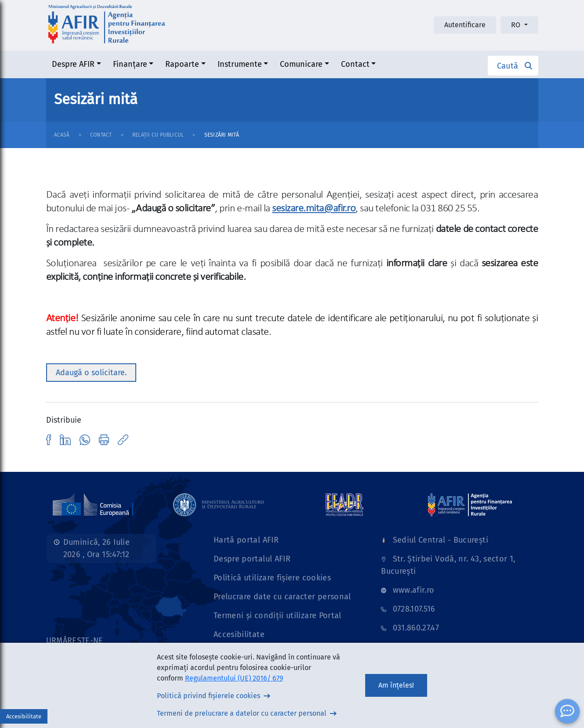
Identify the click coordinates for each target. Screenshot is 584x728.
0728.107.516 (414, 609)
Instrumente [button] (240, 64)
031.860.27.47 (416, 628)
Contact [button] (355, 64)
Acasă (62, 135)
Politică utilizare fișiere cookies (272, 578)
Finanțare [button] (130, 64)
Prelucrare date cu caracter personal (282, 597)
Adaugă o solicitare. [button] (91, 373)
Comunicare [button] (301, 64)
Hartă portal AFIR (246, 540)
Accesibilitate (239, 634)
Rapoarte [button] (182, 64)
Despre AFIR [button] (73, 64)
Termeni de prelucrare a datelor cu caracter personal (242, 713)
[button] (513, 66)
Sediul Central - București (441, 540)
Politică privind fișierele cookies (209, 696)
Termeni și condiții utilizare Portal (277, 616)
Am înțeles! (396, 685)
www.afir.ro (414, 590)
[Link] (93, 504)
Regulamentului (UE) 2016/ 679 (234, 678)
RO (517, 25)
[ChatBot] (567, 711)
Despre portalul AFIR (252, 559)
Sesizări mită (222, 135)
